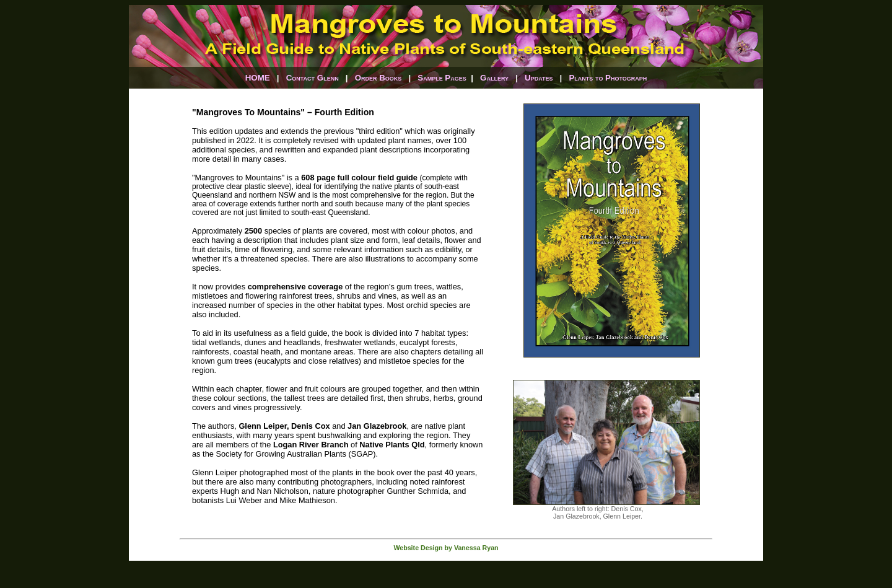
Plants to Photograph (608, 78)
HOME (258, 78)
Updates (539, 78)
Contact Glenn (313, 78)
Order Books (378, 78)
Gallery (494, 78)
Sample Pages (442, 78)
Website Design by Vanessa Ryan (446, 548)
